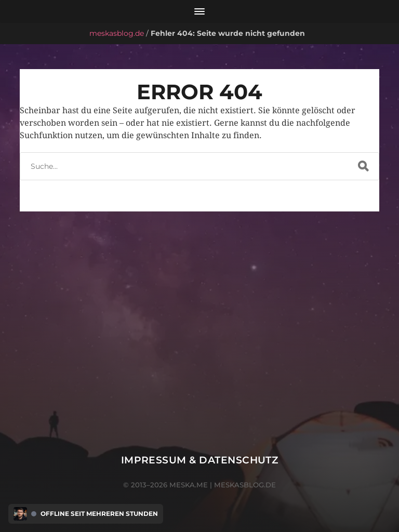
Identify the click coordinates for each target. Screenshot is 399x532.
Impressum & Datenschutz (200, 460)
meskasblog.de (117, 33)
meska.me (189, 485)
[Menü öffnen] (199, 11)
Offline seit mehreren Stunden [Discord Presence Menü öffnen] (99, 514)
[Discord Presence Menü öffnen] (20, 514)
